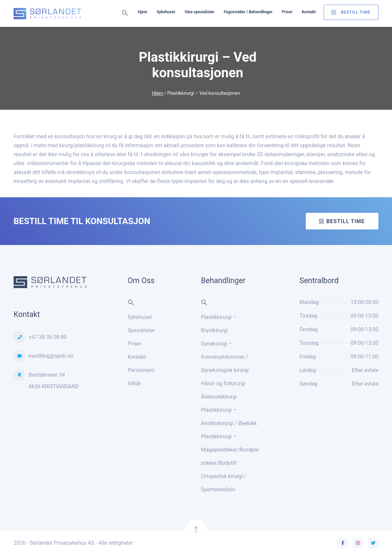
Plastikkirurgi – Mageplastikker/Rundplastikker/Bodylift (230, 450)
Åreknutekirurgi (219, 397)
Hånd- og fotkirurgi (223, 383)
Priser (287, 12)
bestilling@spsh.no (51, 356)
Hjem (142, 12)
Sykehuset (166, 12)
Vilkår (134, 383)
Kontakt (309, 12)
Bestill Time (356, 12)
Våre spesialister (199, 12)
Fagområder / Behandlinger (248, 12)
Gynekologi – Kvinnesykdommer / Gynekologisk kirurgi (225, 357)
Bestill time (346, 221)
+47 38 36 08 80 (48, 337)
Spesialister (141, 330)
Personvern (141, 370)
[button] (125, 13)
